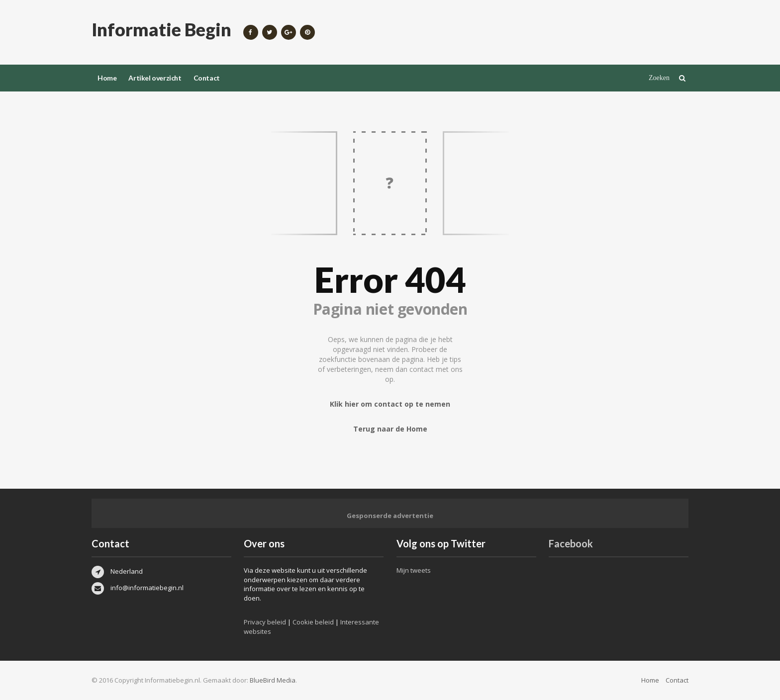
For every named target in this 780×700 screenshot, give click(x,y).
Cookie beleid (313, 622)
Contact (207, 78)
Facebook (571, 543)
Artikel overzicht (155, 78)
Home (107, 78)
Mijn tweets (414, 570)
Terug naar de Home (390, 429)
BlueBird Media (273, 680)
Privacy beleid (265, 622)
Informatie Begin (161, 29)
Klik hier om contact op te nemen (390, 404)
